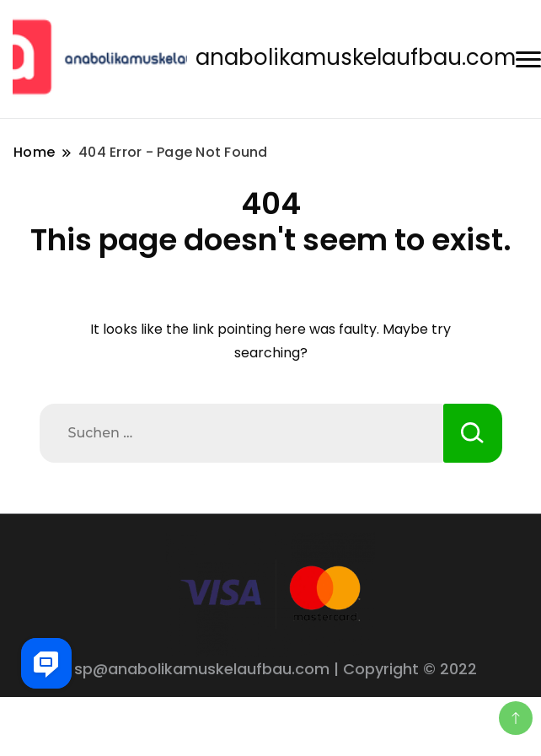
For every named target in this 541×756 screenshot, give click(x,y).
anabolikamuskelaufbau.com (356, 57)
